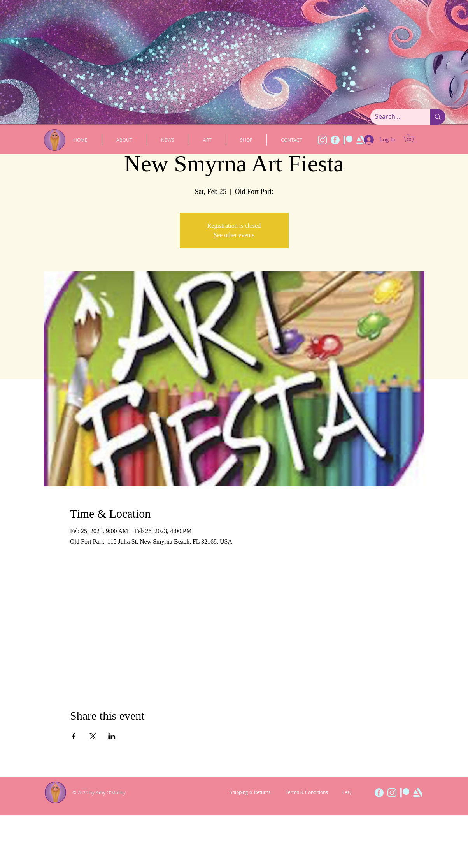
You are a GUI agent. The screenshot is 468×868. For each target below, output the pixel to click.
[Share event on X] (93, 736)
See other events (234, 235)
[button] (413, 138)
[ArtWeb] (418, 793)
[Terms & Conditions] (307, 792)
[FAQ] (347, 792)
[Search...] (395, 117)
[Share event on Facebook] (74, 736)
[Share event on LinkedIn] (112, 736)
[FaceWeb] (335, 140)
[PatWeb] (348, 140)
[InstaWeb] (322, 140)
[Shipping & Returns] (250, 792)
